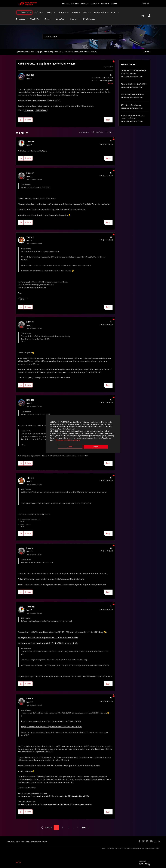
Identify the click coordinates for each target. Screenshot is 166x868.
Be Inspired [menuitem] (25, 12)
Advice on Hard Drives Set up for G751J (134, 84)
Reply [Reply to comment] (108, 158)
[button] (21, 120)
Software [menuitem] (49, 12)
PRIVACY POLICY (121, 849)
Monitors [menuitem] (48, 19)
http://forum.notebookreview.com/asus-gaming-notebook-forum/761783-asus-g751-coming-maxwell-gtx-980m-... (55, 805)
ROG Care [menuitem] (38, 12)
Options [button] (146, 52)
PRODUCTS (66, 3)
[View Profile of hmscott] (30, 173)
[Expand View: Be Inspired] (31, 12)
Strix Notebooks (41, 110)
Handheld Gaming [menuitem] (100, 12)
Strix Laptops (29, 110)
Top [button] (20, 862)
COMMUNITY (95, 3)
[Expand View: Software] (54, 12)
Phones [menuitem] (114, 12)
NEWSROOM (26, 842)
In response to (35, 180)
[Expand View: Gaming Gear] (66, 19)
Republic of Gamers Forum (25, 52)
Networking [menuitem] (74, 19)
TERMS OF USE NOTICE (107, 849)
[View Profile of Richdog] (30, 75)
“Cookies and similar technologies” (68, 440)
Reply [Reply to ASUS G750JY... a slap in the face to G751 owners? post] (108, 120)
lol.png (23, 298)
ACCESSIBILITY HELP (39, 842)
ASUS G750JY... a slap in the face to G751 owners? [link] (80, 52)
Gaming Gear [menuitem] (60, 19)
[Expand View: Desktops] (80, 12)
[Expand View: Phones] (118, 12)
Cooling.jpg (24, 524)
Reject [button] (70, 447)
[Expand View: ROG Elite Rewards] (96, 19)
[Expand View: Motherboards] (27, 19)
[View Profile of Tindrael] (30, 237)
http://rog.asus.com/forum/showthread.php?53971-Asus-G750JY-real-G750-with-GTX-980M (48, 638)
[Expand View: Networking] (79, 19)
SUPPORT (114, 3)
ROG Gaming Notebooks (53, 52)
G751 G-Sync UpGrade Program (131, 105)
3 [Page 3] (69, 827)
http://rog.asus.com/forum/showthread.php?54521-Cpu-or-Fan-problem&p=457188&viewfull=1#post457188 (53, 796)
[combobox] (83, 37)
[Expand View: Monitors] (52, 19)
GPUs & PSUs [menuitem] (35, 19)
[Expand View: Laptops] (90, 12)
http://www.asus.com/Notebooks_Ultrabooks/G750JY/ (42, 100)
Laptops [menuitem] (86, 12)
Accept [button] (96, 447)
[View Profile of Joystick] (30, 142)
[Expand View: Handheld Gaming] (107, 12)
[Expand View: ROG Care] (43, 12)
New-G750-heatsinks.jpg (29, 519)
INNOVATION (75, 3)
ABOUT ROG (10, 842)
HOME (18, 842)
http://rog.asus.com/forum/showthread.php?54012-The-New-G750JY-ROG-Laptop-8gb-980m (48, 643)
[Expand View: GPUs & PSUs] (41, 19)
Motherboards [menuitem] (20, 19)
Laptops (39, 52)
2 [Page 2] (62, 827)
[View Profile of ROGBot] (110, 83)
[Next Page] (86, 828)
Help (143, 16)
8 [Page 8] (78, 827)
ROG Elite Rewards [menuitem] (89, 19)
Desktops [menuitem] (75, 12)
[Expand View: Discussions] (68, 12)
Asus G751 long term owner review (132, 94)
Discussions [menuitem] (62, 12)
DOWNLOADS (85, 3)
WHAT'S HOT (105, 3)
